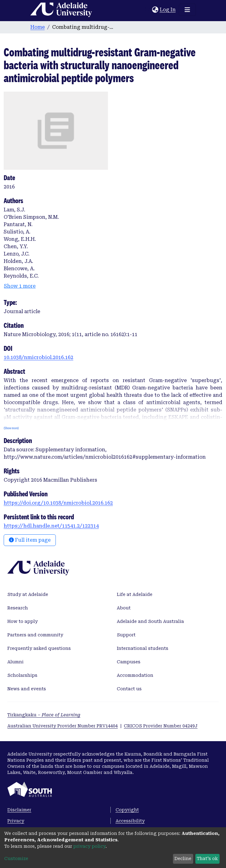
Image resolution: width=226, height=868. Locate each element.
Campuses (129, 662)
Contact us (129, 689)
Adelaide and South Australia (150, 621)
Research (18, 608)
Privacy (16, 821)
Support (126, 635)
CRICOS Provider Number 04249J (161, 726)
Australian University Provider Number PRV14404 (63, 726)
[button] (155, 10)
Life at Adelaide (135, 594)
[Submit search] (148, 10)
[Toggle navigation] (187, 10)
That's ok (207, 859)
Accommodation (135, 675)
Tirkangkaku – (44, 715)
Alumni (15, 662)
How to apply (23, 621)
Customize (16, 859)
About (124, 608)
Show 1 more (20, 286)
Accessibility (130, 821)
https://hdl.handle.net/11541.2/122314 (51, 526)
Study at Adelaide (28, 594)
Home (38, 27)
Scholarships (22, 675)
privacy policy (89, 846)
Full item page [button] (30, 540)
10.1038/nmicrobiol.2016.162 (38, 357)
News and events (27, 689)
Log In (168, 10)
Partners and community (35, 635)
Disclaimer (19, 810)
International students (143, 648)
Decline (183, 859)
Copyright (127, 810)
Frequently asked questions (39, 648)
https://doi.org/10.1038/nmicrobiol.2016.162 (58, 503)
